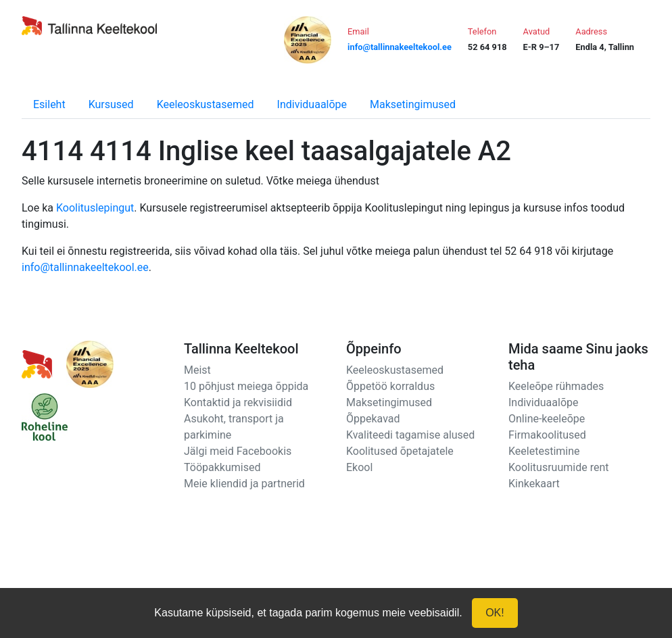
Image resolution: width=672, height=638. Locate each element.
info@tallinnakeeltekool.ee (85, 267)
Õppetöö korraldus (390, 386)
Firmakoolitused (547, 435)
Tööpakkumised (222, 467)
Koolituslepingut (95, 208)
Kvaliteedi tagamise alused (410, 435)
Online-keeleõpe (547, 419)
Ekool (359, 467)
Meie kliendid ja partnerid (244, 484)
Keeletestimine (544, 451)
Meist (197, 370)
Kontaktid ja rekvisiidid (238, 402)
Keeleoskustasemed (206, 104)
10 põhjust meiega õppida (246, 386)
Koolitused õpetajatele (400, 451)
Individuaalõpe (312, 104)
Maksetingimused (413, 104)
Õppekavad (373, 419)
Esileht (49, 104)
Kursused (111, 104)
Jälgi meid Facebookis (238, 451)
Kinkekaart (534, 484)
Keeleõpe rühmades (556, 386)
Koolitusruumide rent (558, 467)
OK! (495, 613)
